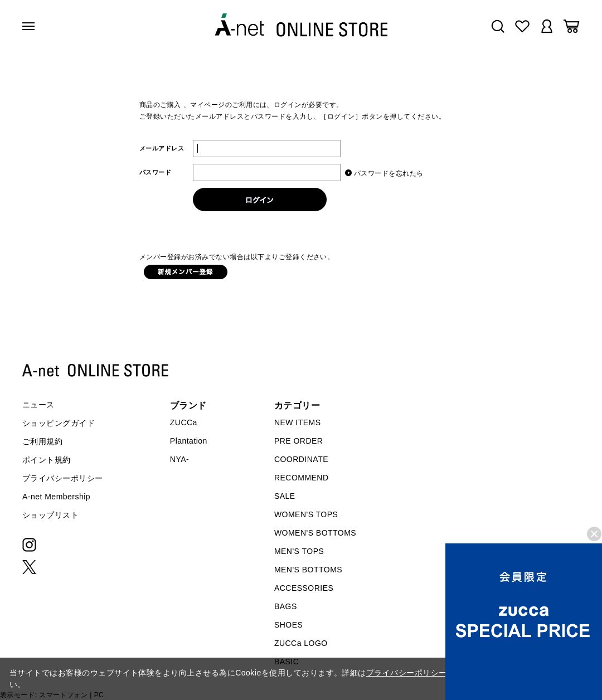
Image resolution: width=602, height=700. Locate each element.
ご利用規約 (42, 441)
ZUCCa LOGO (301, 643)
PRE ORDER (299, 441)
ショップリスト (50, 515)
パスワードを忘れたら (389, 173)
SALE (285, 496)
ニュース (38, 405)
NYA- (179, 459)
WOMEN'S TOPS (306, 514)
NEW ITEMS (298, 422)
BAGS (286, 606)
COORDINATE (301, 459)
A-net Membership (56, 497)
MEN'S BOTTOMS (308, 570)
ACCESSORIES (304, 588)
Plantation (189, 441)
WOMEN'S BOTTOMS (315, 533)
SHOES (288, 625)
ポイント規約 (47, 460)
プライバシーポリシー (63, 478)
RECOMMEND (302, 478)
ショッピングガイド (59, 423)
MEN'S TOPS (299, 551)
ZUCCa (184, 422)
